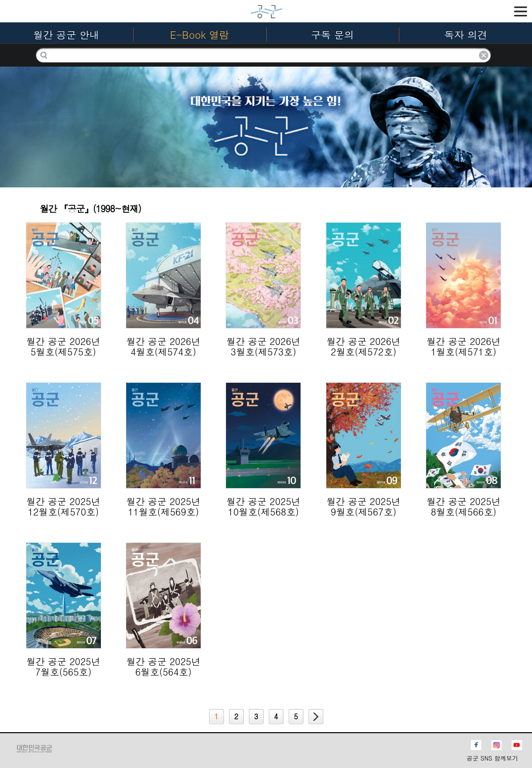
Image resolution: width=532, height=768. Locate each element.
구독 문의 (333, 35)
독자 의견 (466, 35)
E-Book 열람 (199, 35)
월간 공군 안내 (66, 35)
